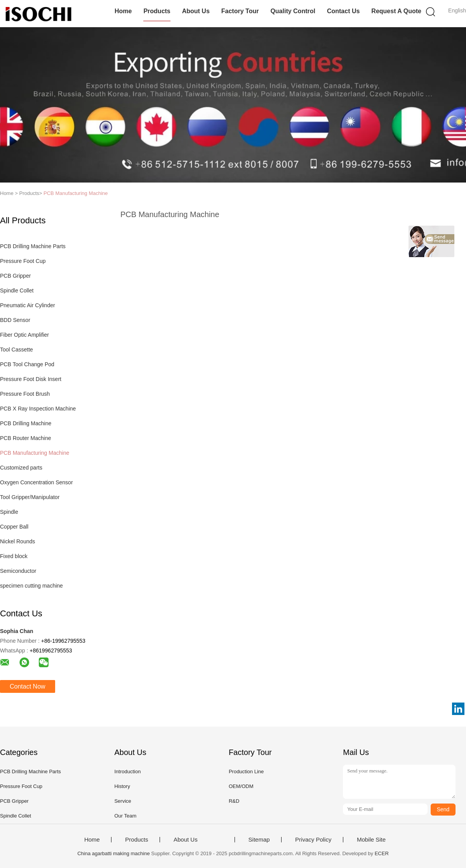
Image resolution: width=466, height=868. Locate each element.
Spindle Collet (17, 290)
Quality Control (293, 11)
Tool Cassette (17, 350)
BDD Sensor (15, 320)
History (122, 786)
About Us (196, 11)
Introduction (127, 771)
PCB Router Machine (26, 438)
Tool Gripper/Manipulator (30, 497)
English (457, 10)
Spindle (9, 512)
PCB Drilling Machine (26, 423)
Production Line (246, 771)
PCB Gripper (15, 276)
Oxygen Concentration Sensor (37, 482)
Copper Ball (14, 527)
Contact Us (343, 11)
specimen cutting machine (31, 586)
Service (123, 801)
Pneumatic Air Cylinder (28, 305)
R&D (234, 801)
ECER (382, 853)
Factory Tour (240, 11)
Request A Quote (396, 11)
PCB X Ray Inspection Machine (38, 409)
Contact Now (28, 686)
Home (123, 11)
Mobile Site (371, 840)
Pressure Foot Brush (25, 394)
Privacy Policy (313, 840)
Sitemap (259, 840)
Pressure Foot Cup (23, 261)
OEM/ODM (241, 786)
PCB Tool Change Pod (27, 364)
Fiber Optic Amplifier (24, 335)
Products (157, 11)
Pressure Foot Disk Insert (31, 379)
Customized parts (21, 468)
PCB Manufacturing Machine (76, 193)
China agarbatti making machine (113, 853)
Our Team (125, 816)
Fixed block (14, 556)
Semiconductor (18, 571)
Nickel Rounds (17, 541)
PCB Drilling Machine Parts (33, 246)
